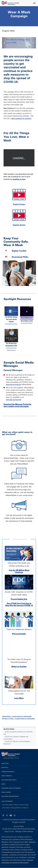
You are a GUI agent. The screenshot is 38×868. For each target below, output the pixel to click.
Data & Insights (7, 776)
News (3, 784)
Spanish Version (19, 225)
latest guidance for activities (21, 119)
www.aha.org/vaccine (14, 385)
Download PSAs (20, 257)
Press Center (6, 792)
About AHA (5, 763)
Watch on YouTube (19, 667)
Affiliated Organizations (10, 796)
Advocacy (5, 768)
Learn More (19, 698)
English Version (19, 204)
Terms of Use (9, 831)
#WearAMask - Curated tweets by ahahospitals (17, 716)
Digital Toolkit (19, 251)
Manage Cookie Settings (24, 831)
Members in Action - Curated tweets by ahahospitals (18, 719)
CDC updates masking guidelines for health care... (16, 808)
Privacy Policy (19, 826)
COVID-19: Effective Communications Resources (17, 743)
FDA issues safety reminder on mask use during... (16, 805)
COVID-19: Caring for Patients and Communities (16, 738)
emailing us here (19, 179)
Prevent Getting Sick (19, 599)
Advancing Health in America (11, 788)
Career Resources (8, 772)
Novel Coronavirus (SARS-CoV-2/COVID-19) (18, 733)
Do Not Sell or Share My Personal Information (19, 829)
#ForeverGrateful (19, 634)
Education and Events (9, 780)
